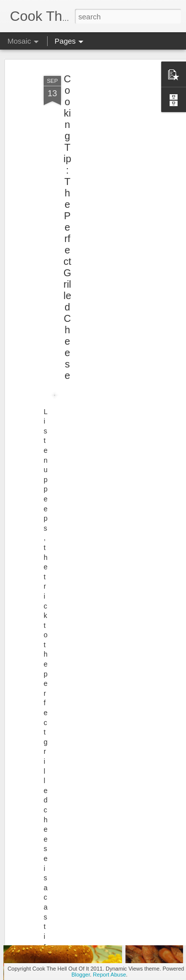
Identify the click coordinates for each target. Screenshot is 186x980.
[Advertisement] (101, 129)
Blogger (81, 975)
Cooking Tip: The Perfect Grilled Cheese (67, 218)
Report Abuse (109, 975)
